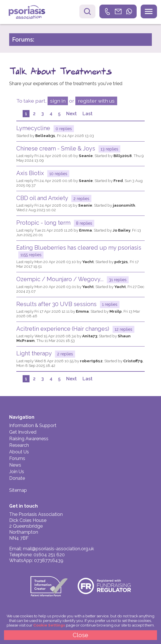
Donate (17, 478)
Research (19, 445)
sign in (58, 101)
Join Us (17, 472)
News (15, 465)
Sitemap (18, 490)
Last (88, 114)
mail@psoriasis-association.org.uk (58, 549)
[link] (118, 11)
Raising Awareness (29, 439)
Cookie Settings (49, 625)
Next (71, 114)
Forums (17, 458)
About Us (19, 452)
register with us (96, 101)
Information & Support (33, 425)
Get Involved (23, 432)
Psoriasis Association (31, 13)
